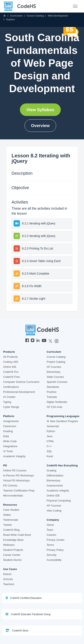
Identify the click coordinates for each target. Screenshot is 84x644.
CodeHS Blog (11, 530)
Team (50, 530)
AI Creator (9, 397)
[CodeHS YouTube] (44, 341)
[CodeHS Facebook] (27, 341)
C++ (49, 446)
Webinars (9, 545)
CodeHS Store (17, 631)
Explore (10, 19)
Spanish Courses (57, 382)
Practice (52, 392)
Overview (40, 126)
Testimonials (11, 520)
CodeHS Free (11, 377)
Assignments (11, 421)
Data (6, 436)
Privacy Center (56, 540)
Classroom (10, 426)
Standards (53, 387)
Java (50, 436)
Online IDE (10, 367)
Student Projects (13, 550)
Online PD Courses (15, 470)
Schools (8, 579)
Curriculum (16, 16)
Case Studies (11, 510)
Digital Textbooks (57, 402)
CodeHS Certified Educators (24, 598)
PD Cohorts (10, 486)
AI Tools (8, 451)
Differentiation (55, 475)
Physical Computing (59, 501)
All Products (10, 357)
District (7, 574)
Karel (50, 456)
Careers (52, 535)
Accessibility (54, 560)
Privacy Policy (55, 550)
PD (5, 466)
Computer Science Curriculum (21, 382)
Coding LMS (11, 362)
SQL (49, 451)
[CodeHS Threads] (57, 341)
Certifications (11, 387)
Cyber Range (11, 407)
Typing (7, 402)
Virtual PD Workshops (16, 480)
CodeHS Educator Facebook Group (28, 614)
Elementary (54, 372)
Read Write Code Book (17, 535)
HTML (50, 441)
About (50, 525)
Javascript (53, 426)
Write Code (10, 441)
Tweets (7, 525)
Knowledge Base (13, 540)
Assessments (55, 486)
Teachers (9, 584)
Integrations (10, 446)
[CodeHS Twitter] (50, 341)
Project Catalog (56, 362)
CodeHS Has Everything (62, 466)
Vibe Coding (54, 511)
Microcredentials (13, 496)
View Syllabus (40, 110)
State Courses (55, 377)
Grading (8, 431)
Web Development (58, 16)
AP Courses (54, 367)
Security (52, 555)
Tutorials (52, 397)
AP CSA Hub (54, 407)
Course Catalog (35, 16)
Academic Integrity (14, 456)
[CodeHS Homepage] (22, 6)
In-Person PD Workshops (18, 475)
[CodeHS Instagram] (33, 341)
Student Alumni (12, 560)
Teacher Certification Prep (19, 491)
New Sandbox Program (62, 421)
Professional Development (19, 392)
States (7, 515)
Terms (50, 545)
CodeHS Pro (11, 372)
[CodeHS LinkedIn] (38, 341)
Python (51, 431)
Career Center (12, 555)
